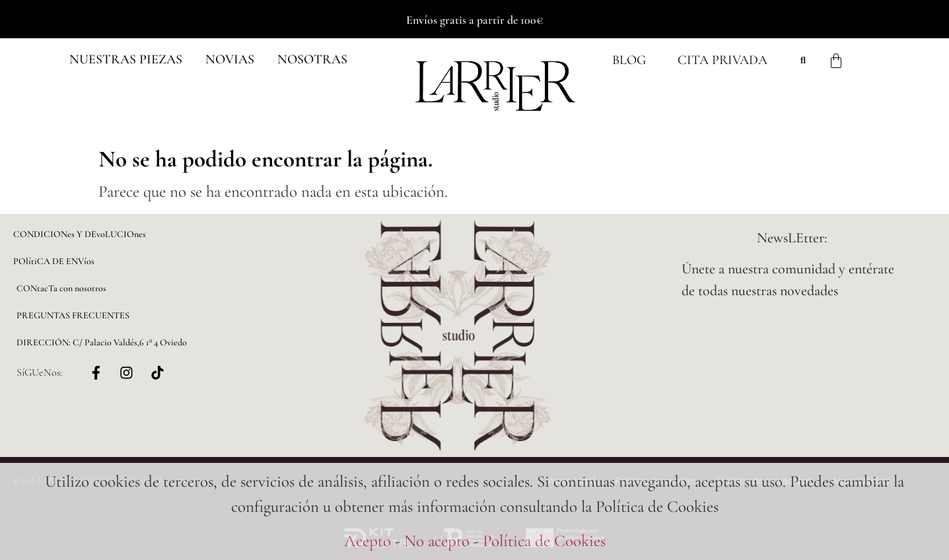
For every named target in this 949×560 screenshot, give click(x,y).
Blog (629, 60)
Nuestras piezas (126, 59)
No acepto (437, 541)
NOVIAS (230, 59)
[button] (126, 60)
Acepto (368, 541)
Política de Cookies (544, 541)
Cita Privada (722, 60)
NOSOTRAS (312, 59)
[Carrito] (836, 61)
